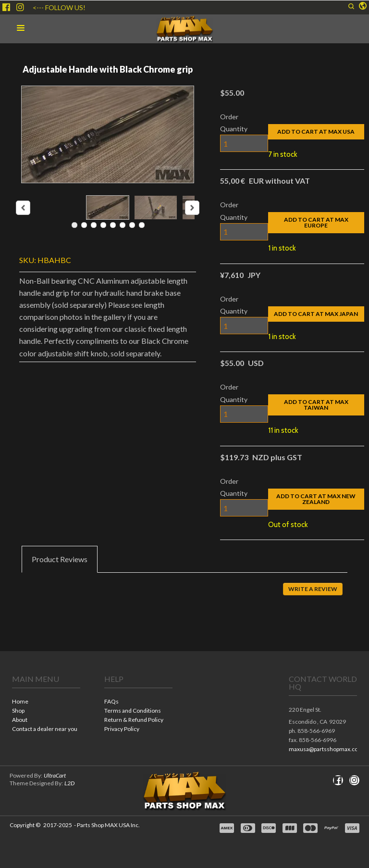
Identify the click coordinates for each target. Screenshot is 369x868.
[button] (363, 6)
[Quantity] (244, 143)
